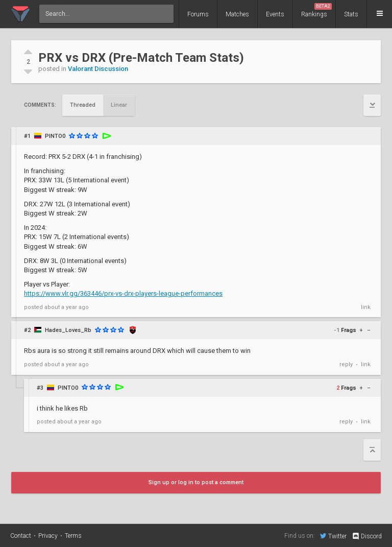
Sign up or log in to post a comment (196, 482)
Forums (198, 14)
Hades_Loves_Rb (68, 330)
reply (346, 364)
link (366, 307)
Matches (237, 14)
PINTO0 (55, 136)
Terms (73, 536)
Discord (367, 536)
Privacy (48, 536)
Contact (21, 536)
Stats (351, 14)
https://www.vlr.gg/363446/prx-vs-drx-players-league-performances (123, 293)
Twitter (333, 536)
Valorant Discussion (98, 69)
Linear (119, 105)
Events (275, 14)
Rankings (316, 10)
